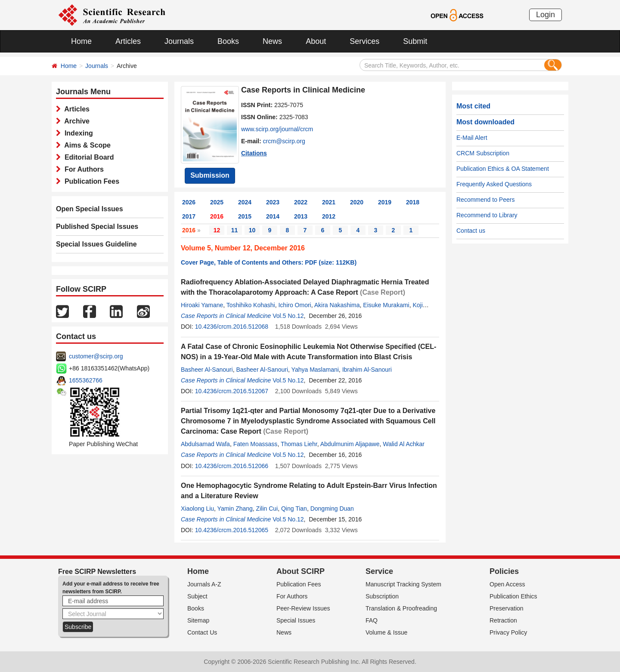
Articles (128, 41)
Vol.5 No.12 (288, 316)
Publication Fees (90, 181)
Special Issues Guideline (96, 244)
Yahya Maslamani (315, 370)
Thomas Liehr (299, 444)
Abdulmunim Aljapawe (350, 444)
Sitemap (198, 620)
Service (379, 571)
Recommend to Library (487, 215)
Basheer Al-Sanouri (207, 370)
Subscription (382, 596)
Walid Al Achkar (404, 444)
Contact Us (202, 632)
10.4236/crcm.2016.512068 (232, 327)
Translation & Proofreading (401, 608)
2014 (273, 216)
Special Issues (296, 620)
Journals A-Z (204, 584)
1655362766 (86, 380)
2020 (357, 202)
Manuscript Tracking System (403, 584)
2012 (329, 216)
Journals (179, 41)
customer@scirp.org (96, 356)
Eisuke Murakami (386, 305)
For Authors (82, 169)
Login (546, 15)
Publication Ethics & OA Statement (503, 169)
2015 (245, 216)
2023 (273, 202)
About (316, 41)
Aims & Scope (86, 145)
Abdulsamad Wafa (205, 444)
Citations (254, 153)
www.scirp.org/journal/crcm (277, 129)
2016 (217, 216)
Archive (75, 121)
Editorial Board (87, 157)
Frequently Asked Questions (494, 184)
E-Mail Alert (472, 138)
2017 (189, 216)
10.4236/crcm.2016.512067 (232, 391)
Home (81, 41)
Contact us (471, 231)
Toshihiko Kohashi (251, 305)
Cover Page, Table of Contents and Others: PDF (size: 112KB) (269, 262)
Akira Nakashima (337, 305)
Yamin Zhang (235, 509)
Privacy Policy (508, 632)
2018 (413, 202)
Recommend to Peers (485, 200)
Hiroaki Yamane (202, 305)
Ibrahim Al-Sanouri (367, 370)
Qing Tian (294, 509)
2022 (301, 202)
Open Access (507, 584)
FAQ (372, 620)
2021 (329, 202)
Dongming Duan (332, 509)
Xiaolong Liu (197, 509)
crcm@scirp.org (284, 141)
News (272, 41)
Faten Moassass (256, 444)
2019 (385, 202)
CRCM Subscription (483, 153)
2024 (245, 202)
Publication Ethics (513, 596)
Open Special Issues (90, 209)
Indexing (77, 133)
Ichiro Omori (294, 305)
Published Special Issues (97, 227)
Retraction (503, 620)
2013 (301, 216)
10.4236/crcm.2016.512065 (232, 530)
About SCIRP (301, 571)
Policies (504, 571)
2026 (189, 202)
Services (364, 41)
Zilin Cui (267, 509)
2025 (217, 202)
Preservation (507, 608)
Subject (197, 596)
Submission (210, 175)
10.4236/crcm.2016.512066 (232, 466)
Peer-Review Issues (303, 608)
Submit (415, 41)
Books (228, 41)
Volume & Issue (386, 632)
